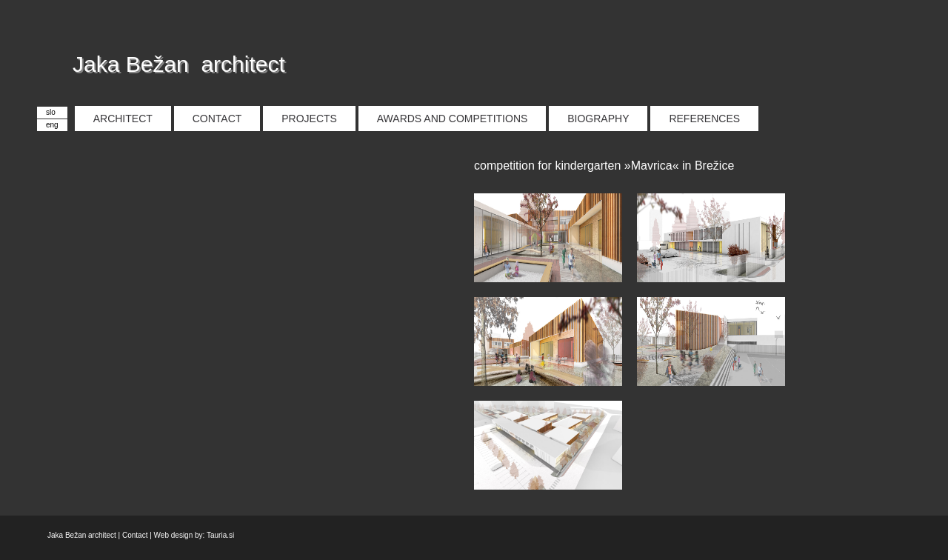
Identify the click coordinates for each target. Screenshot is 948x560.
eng (52, 125)
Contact (135, 535)
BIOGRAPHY (598, 119)
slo (51, 112)
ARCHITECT (123, 119)
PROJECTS (309, 119)
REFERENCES (704, 119)
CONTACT (217, 119)
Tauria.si (220, 535)
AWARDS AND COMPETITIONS (453, 119)
